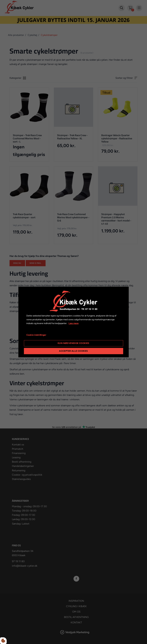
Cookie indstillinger (36, 335)
